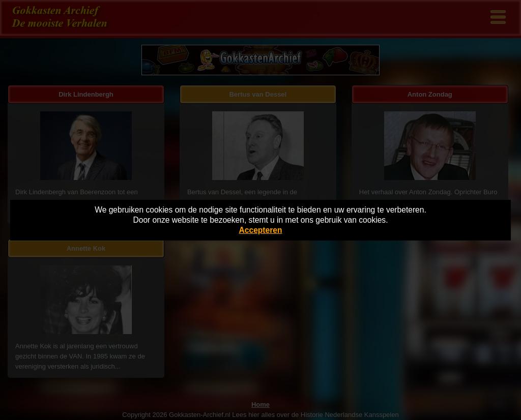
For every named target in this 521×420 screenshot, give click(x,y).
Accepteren (261, 230)
